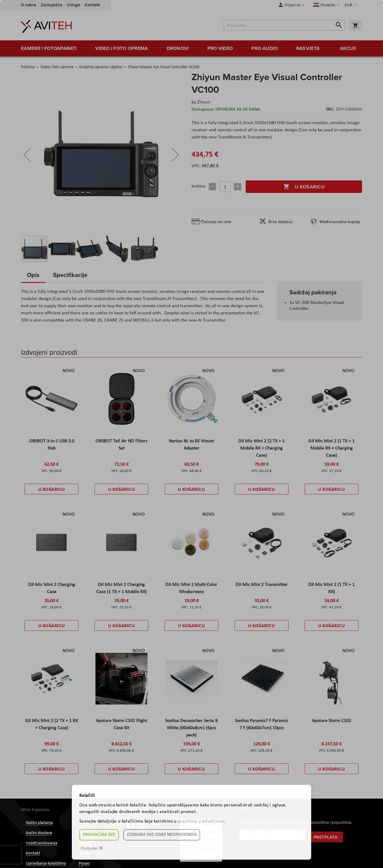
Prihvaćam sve (99, 835)
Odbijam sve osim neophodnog (162, 835)
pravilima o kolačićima (201, 821)
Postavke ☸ (92, 849)
